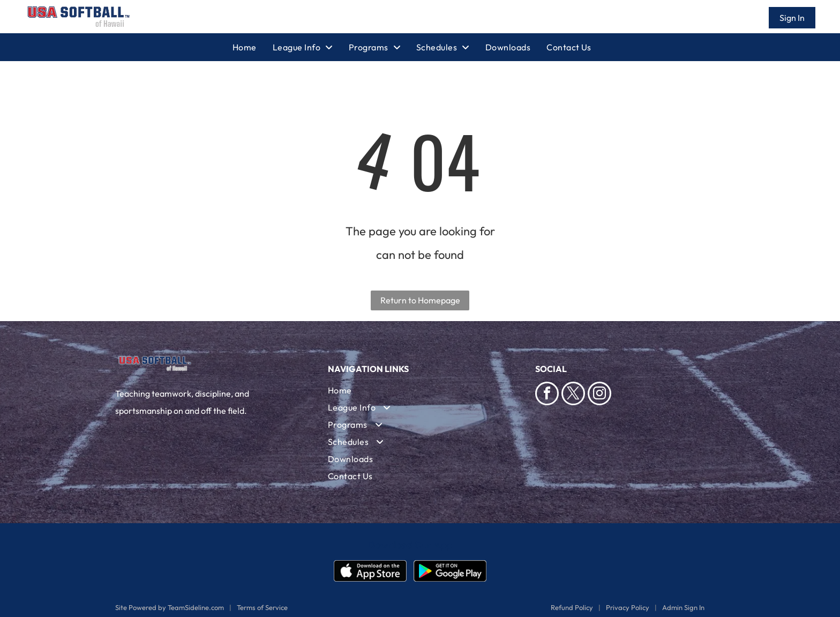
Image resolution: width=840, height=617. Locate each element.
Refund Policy (572, 607)
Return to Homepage (420, 300)
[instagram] (599, 395)
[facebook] (547, 395)
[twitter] (573, 395)
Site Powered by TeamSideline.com (170, 607)
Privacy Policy (628, 607)
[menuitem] (253, 47)
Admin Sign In (683, 607)
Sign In (792, 18)
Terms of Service (262, 607)
